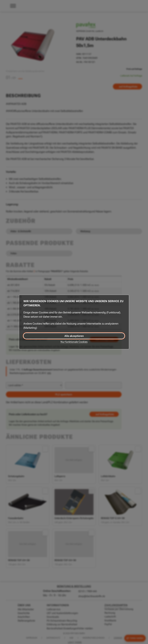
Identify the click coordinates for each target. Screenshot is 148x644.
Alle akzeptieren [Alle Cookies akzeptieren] (74, 336)
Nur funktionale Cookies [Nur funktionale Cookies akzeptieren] (74, 342)
